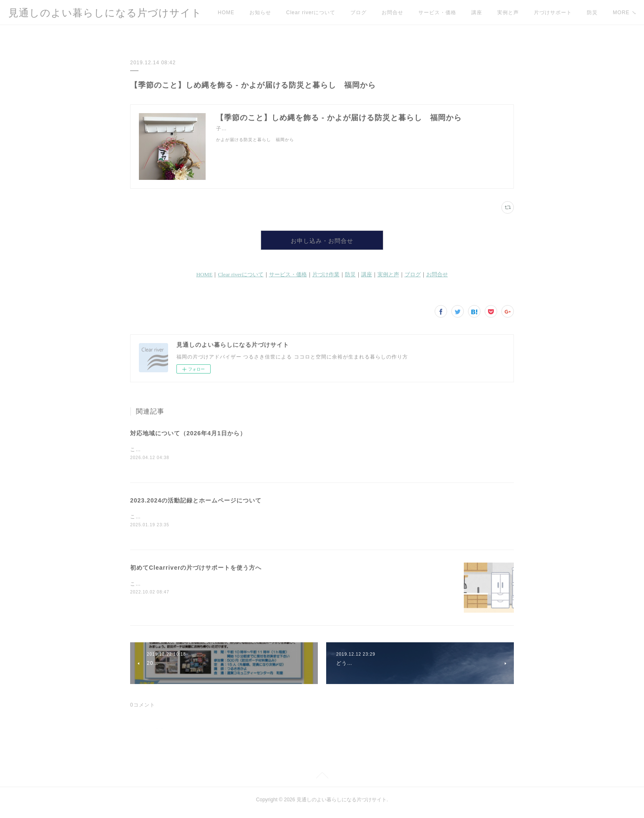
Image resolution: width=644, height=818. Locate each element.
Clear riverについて (311, 13)
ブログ (358, 13)
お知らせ (260, 13)
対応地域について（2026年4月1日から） (188, 437)
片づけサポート (553, 13)
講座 (477, 13)
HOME (226, 13)
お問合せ (392, 13)
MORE (595, 13)
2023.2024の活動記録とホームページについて (196, 505)
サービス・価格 (437, 13)
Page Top (322, 782)
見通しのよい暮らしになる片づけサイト (105, 13)
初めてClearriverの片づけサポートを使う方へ (196, 573)
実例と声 (508, 13)
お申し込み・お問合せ (322, 242)
